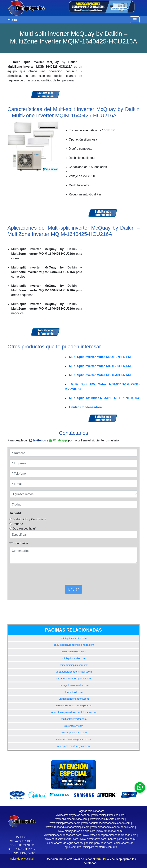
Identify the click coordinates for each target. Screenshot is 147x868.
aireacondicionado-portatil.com (74, 679)
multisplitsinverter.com (74, 719)
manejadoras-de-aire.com (74, 685)
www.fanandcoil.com (110, 831)
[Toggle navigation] (135, 20)
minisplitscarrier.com (74, 658)
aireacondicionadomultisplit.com (74, 705)
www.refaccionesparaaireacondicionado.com (110, 835)
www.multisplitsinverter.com (62, 839)
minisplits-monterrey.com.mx (74, 746)
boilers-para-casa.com (74, 733)
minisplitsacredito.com (74, 638)
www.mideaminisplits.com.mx (107, 819)
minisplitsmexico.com (74, 651)
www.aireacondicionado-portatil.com (113, 827)
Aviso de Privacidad (22, 859)
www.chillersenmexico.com (71, 819)
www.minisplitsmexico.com (108, 815)
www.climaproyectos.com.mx (73, 815)
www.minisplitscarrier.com (65, 823)
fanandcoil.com (74, 692)
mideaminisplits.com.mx (74, 665)
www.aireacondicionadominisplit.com (67, 827)
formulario (102, 859)
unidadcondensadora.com (74, 699)
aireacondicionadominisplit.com (74, 672)
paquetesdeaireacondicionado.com (74, 645)
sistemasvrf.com (74, 726)
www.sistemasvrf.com (93, 839)
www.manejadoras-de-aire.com (77, 831)
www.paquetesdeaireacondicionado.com (107, 823)
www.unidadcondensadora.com (62, 835)
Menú (12, 20)
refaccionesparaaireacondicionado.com (74, 712)
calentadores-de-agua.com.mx (74, 739)
